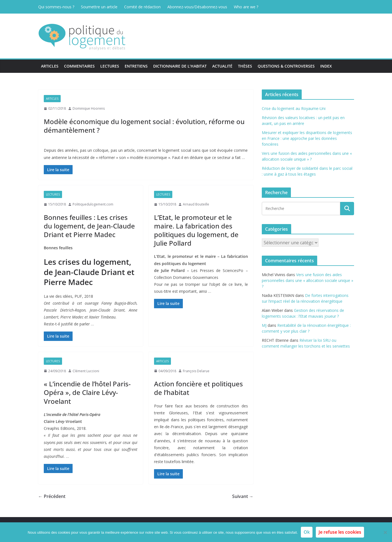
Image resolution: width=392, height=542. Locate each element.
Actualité (222, 66)
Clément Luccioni (86, 371)
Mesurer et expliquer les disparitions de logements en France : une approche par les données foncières (307, 138)
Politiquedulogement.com (93, 204)
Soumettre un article (99, 7)
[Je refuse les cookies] (385, 532)
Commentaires (79, 66)
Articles (50, 66)
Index (326, 66)
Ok (307, 532)
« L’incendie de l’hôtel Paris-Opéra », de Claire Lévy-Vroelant (87, 392)
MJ (264, 325)
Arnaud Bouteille (196, 204)
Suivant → (243, 496)
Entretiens (136, 66)
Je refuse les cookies (340, 532)
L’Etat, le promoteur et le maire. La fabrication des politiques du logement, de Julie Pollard (196, 230)
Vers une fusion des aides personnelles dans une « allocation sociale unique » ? (308, 280)
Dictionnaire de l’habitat (180, 66)
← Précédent (52, 496)
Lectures (110, 66)
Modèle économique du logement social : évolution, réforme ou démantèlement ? (144, 126)
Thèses (245, 66)
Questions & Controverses (286, 66)
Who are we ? (246, 7)
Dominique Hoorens (89, 108)
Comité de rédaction (142, 7)
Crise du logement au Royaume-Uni (294, 108)
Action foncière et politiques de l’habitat (198, 388)
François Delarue (196, 371)
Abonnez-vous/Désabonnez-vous (197, 7)
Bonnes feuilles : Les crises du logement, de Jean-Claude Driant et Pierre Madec (89, 226)
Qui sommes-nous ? (56, 7)
